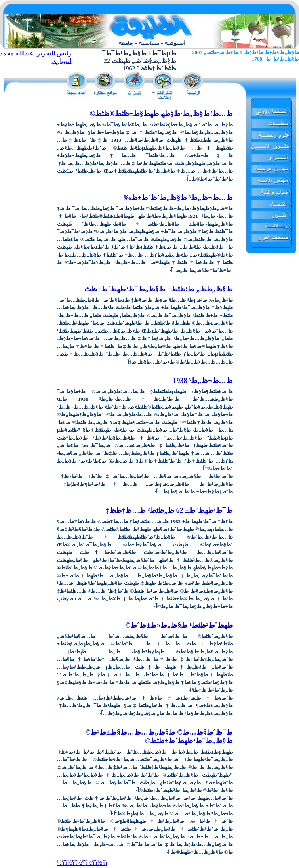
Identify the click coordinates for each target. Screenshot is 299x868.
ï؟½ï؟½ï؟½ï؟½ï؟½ (82, 863)
